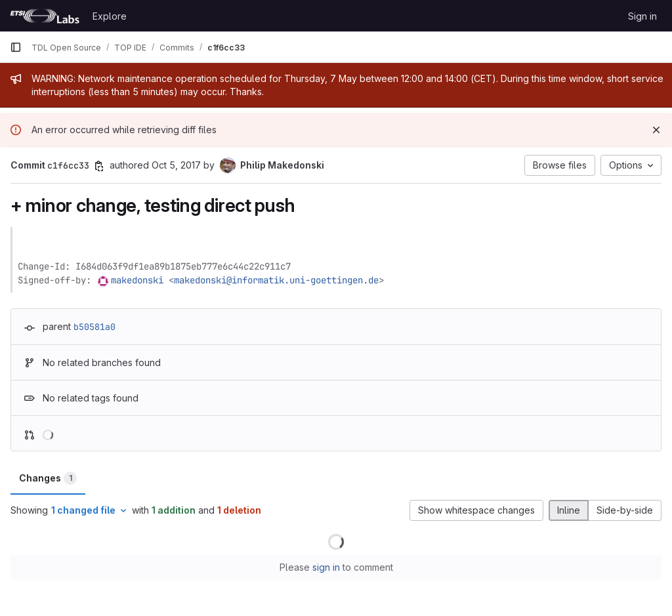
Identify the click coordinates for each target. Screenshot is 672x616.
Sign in (642, 16)
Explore (110, 16)
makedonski (137, 280)
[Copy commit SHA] (99, 166)
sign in (326, 567)
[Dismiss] (656, 130)
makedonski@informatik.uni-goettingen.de (276, 280)
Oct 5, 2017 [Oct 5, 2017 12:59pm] (176, 165)
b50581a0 (94, 327)
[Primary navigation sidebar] (16, 47)
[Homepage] (45, 16)
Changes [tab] (48, 478)
